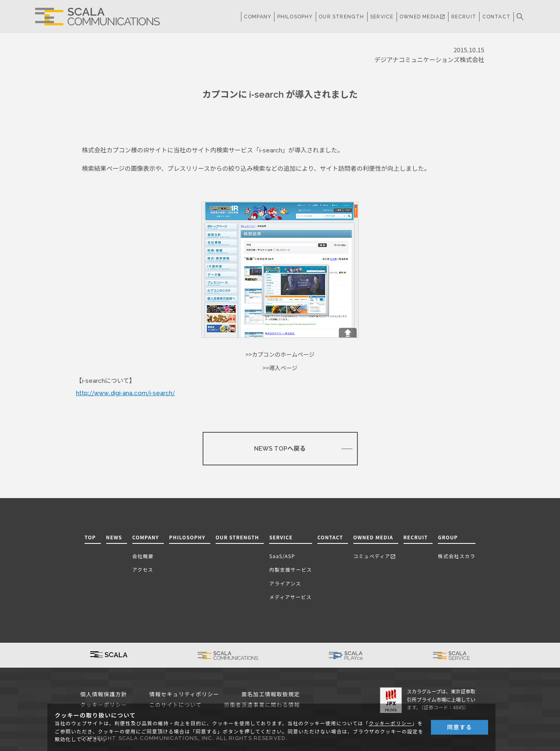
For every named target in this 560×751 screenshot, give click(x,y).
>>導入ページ (280, 368)
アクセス (143, 569)
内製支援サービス (291, 569)
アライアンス (285, 583)
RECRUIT (464, 17)
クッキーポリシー (390, 724)
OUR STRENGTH (341, 17)
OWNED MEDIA (422, 17)
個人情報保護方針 (104, 694)
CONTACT (496, 17)
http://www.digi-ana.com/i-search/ (125, 393)
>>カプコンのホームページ (280, 355)
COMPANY (258, 17)
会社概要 (143, 556)
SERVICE (281, 537)
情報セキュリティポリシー (184, 694)
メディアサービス (290, 597)
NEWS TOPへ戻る (280, 449)
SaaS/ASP (282, 556)
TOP (90, 537)
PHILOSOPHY (295, 17)
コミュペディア (375, 556)
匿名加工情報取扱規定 (271, 694)
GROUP (448, 537)
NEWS (114, 537)
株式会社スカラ (457, 556)
